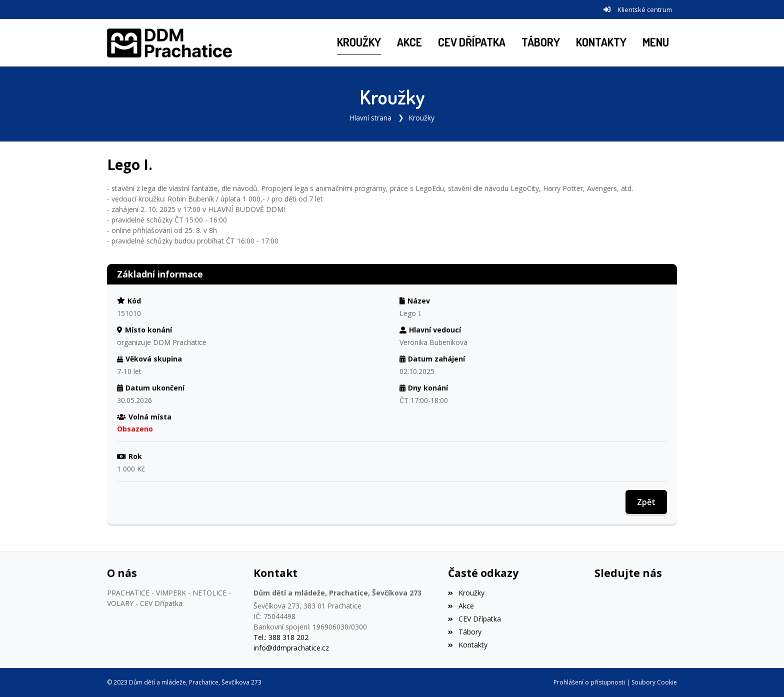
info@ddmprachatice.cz (291, 648)
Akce (461, 606)
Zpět (646, 502)
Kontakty (467, 645)
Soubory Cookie (654, 682)
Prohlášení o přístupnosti (589, 682)
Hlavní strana (370, 118)
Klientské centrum (645, 9)
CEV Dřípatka (474, 619)
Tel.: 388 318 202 (281, 637)
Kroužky (421, 118)
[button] (656, 43)
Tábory (464, 632)
